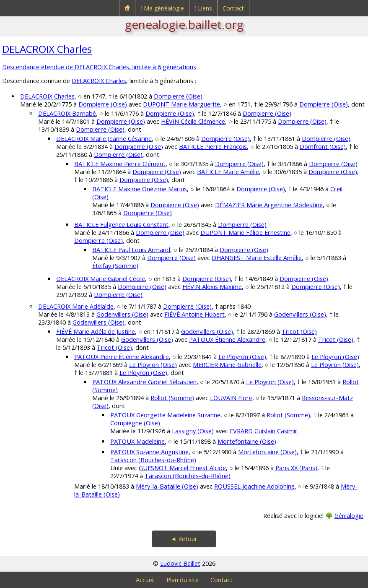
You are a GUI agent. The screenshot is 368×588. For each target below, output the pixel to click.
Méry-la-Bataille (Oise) (167, 486)
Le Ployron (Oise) (242, 357)
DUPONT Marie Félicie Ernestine (245, 233)
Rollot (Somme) (172, 398)
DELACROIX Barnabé (67, 113)
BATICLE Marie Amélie (228, 172)
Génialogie (349, 516)
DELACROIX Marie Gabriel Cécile (101, 279)
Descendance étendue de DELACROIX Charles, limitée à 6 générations (99, 67)
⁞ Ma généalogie (162, 8)
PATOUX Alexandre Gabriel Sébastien (144, 382)
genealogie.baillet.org (184, 24)
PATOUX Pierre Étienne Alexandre (122, 357)
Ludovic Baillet (180, 563)
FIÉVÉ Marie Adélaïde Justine (96, 332)
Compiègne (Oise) (135, 423)
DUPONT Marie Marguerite (181, 104)
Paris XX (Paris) (296, 468)
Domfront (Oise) (323, 147)
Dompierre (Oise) (178, 96)
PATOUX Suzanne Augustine (149, 452)
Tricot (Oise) (299, 332)
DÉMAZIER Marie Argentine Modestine (269, 205)
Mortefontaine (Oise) (247, 441)
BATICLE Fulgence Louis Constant (121, 225)
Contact (233, 8)
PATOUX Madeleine (137, 441)
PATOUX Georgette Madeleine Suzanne (165, 415)
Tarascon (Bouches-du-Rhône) (153, 460)
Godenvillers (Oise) (122, 314)
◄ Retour (184, 539)
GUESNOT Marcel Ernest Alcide (182, 468)
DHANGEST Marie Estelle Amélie (257, 258)
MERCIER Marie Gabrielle (227, 365)
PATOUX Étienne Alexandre (227, 340)
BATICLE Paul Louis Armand (131, 250)
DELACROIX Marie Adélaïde (76, 306)
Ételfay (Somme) (115, 266)
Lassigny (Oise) (193, 431)
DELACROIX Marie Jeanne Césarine (104, 139)
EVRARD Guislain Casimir (264, 431)
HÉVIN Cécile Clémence (193, 121)
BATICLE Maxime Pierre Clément (120, 164)
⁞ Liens (203, 8)
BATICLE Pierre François (213, 147)
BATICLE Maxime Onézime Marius (140, 189)
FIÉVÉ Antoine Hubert (194, 314)
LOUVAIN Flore (231, 398)
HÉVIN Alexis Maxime (212, 287)
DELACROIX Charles (47, 49)
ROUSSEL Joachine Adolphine (254, 486)
